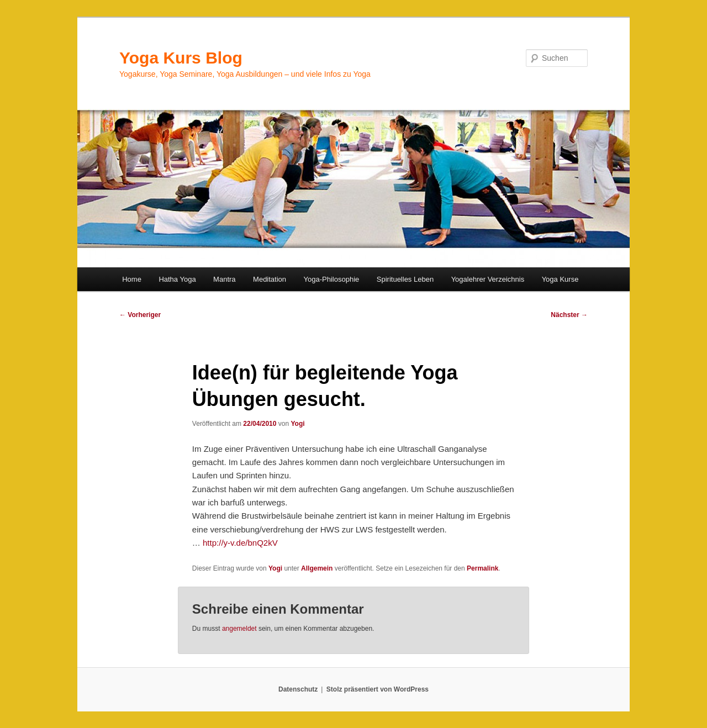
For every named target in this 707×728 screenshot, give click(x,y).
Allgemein (317, 568)
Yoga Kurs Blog (181, 58)
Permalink (482, 568)
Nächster (569, 315)
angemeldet (239, 629)
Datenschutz (298, 689)
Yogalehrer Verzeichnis (488, 279)
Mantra (224, 279)
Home (132, 279)
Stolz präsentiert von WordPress (378, 689)
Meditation (270, 279)
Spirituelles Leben (405, 279)
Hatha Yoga (177, 279)
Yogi (297, 424)
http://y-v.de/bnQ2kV (240, 543)
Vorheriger (140, 315)
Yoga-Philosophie (332, 279)
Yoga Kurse (560, 279)
